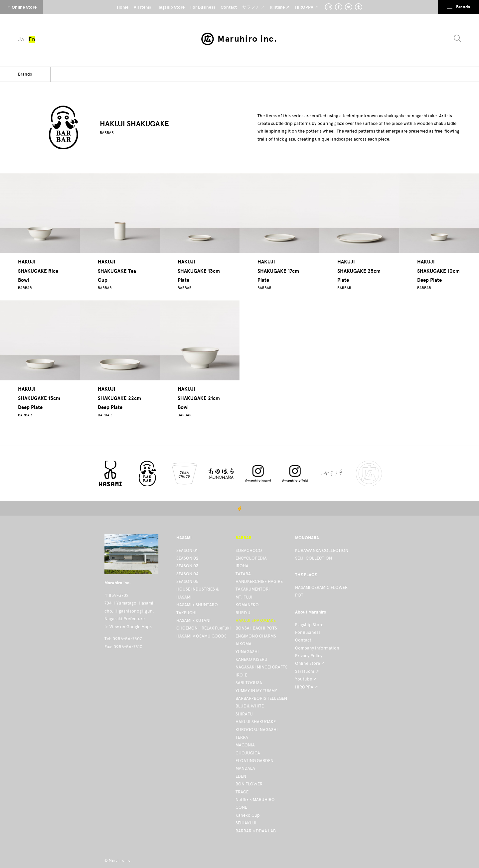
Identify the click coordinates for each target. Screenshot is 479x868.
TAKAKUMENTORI (253, 589)
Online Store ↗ (310, 663)
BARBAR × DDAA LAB (256, 831)
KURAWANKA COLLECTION (322, 550)
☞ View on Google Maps (128, 627)
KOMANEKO (247, 605)
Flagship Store (309, 625)
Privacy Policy (309, 656)
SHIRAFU (244, 714)
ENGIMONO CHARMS (256, 636)
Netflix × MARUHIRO (255, 800)
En (32, 39)
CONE (241, 807)
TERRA (242, 737)
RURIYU (243, 613)
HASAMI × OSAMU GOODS (201, 636)
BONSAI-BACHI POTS (256, 628)
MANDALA (245, 768)
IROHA (242, 566)
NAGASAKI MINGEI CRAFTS (261, 667)
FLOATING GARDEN (254, 761)
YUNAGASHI (247, 652)
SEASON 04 (187, 574)
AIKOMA (243, 644)
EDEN (241, 776)
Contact (303, 640)
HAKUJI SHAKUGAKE (256, 620)
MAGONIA (245, 745)
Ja (21, 39)
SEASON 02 (187, 558)
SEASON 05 (187, 581)
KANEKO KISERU (251, 659)
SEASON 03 (187, 566)
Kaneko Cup (248, 815)
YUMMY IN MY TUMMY (256, 691)
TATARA (243, 574)
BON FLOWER (249, 784)
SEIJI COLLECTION (314, 558)
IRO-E (241, 675)
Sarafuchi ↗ (307, 671)
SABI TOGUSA (249, 683)
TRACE (242, 792)
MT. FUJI (244, 597)
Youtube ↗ (306, 679)
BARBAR (107, 133)
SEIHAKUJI (246, 823)
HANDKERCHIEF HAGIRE (259, 581)
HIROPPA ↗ (307, 687)
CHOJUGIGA (248, 753)
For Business (308, 632)
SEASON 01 (187, 550)
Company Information (317, 648)
